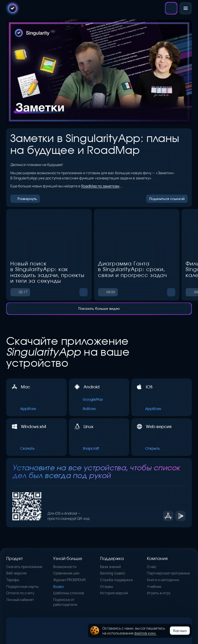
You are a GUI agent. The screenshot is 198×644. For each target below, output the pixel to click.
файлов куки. (145, 633)
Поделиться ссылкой (167, 197)
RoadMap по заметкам (100, 186)
